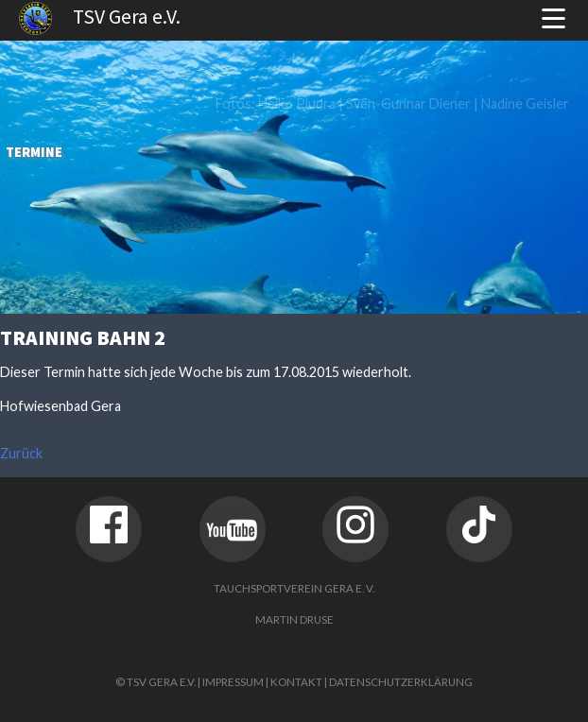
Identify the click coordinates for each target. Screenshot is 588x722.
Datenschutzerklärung (401, 682)
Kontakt (296, 682)
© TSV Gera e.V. (156, 682)
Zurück (21, 453)
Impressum (233, 682)
